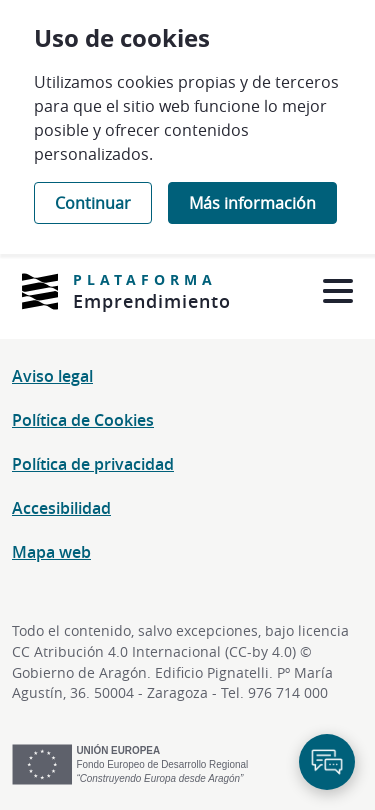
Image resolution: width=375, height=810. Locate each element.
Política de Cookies (83, 420)
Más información (252, 203)
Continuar (93, 203)
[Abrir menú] (337, 291)
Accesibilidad (61, 508)
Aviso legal (52, 376)
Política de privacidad (93, 464)
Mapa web (51, 552)
